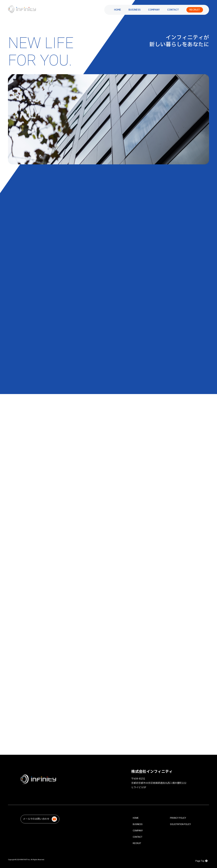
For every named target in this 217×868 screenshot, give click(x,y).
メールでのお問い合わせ (40, 819)
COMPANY (154, 10)
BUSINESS (135, 10)
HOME (118, 10)
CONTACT (173, 10)
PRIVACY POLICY (178, 818)
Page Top (201, 861)
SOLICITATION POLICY (180, 824)
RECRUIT (195, 10)
